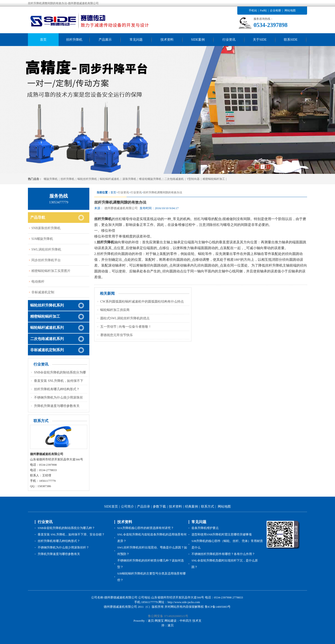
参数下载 (159, 507)
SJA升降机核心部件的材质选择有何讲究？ (146, 528)
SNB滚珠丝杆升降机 (46, 228)
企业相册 (275, 10)
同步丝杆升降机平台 (46, 260)
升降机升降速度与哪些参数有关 (57, 406)
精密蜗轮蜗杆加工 (214, 179)
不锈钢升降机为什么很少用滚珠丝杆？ (63, 547)
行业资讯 (229, 40)
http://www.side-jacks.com (184, 602)
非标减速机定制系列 (47, 350)
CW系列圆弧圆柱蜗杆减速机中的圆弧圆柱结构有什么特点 (142, 302)
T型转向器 (193, 179)
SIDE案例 (198, 40)
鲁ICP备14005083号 (218, 607)
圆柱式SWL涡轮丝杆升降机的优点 (125, 318)
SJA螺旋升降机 (42, 239)
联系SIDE (291, 40)
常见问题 (136, 40)
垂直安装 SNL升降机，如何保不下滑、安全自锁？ (71, 534)
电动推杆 (38, 282)
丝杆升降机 (74, 40)
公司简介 (127, 507)
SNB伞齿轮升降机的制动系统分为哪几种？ (66, 528)
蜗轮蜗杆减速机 (110, 179)
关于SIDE (260, 40)
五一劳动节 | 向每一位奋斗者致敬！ (126, 327)
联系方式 (208, 507)
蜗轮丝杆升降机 (87, 179)
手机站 (253, 10)
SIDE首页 (111, 507)
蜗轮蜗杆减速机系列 (47, 328)
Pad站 (263, 10)
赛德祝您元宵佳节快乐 (117, 335)
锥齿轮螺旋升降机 (150, 179)
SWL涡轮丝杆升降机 (46, 249)
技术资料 (167, 40)
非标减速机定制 (43, 292)
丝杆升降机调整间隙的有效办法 (163, 192)
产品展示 (105, 40)
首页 (43, 40)
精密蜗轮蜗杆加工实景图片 (51, 271)
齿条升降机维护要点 (205, 528)
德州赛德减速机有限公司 (121, 208)
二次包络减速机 (174, 179)
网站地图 (290, 10)
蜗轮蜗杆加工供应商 (115, 310)
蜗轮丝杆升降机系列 (47, 305)
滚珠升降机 (129, 179)
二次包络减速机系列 (47, 339)
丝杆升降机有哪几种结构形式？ (57, 389)
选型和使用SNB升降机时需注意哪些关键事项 (222, 534)
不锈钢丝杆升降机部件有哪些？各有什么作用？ (223, 554)
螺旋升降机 (51, 179)
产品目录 (144, 507)
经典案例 (191, 507)
